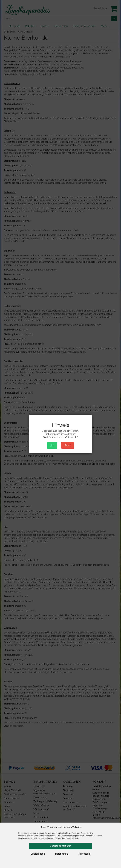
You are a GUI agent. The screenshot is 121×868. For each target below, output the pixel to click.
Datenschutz (62, 854)
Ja (52, 445)
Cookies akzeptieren (60, 846)
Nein (68, 445)
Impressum (85, 854)
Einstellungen (38, 854)
